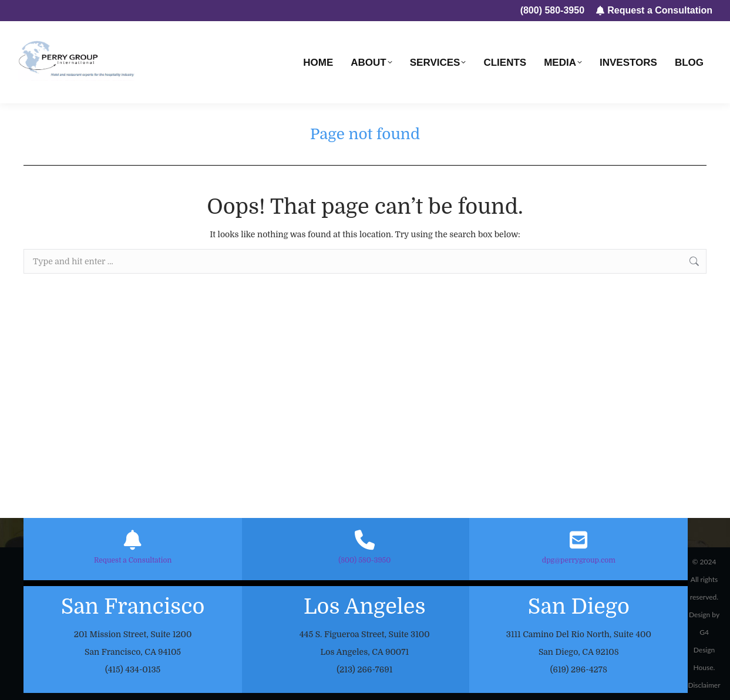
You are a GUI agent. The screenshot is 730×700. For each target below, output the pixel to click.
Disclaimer (704, 685)
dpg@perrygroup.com (579, 560)
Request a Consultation (133, 560)
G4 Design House (704, 650)
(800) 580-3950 (364, 560)
